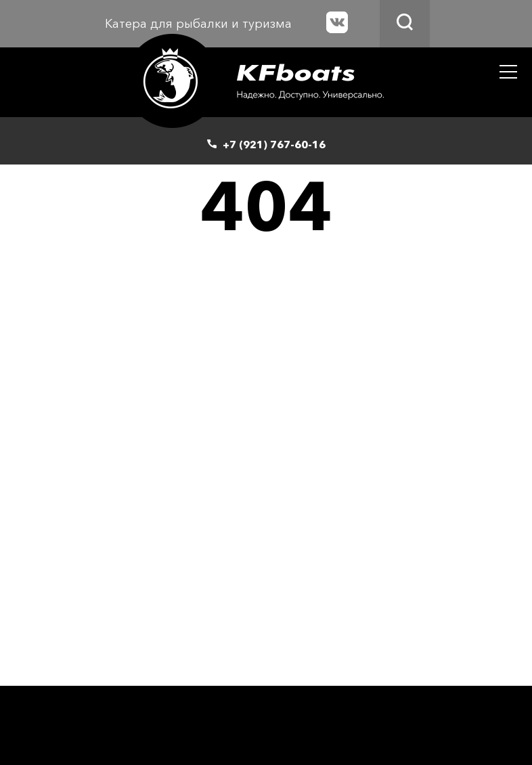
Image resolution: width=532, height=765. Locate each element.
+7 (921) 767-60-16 (274, 145)
